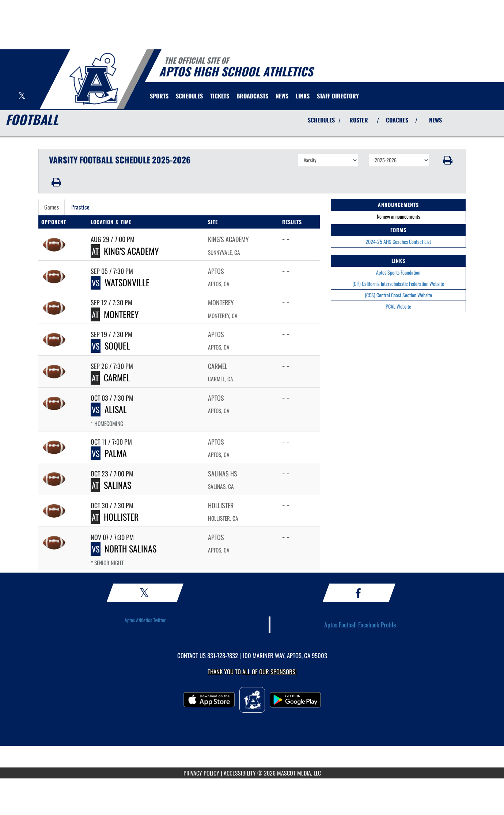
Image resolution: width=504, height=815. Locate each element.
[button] (448, 160)
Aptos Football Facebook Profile (360, 625)
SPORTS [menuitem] (159, 96)
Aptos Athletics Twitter (145, 620)
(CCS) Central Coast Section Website (398, 295)
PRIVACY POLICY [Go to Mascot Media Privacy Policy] (201, 773)
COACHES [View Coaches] (397, 120)
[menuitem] (189, 96)
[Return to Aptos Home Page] (93, 79)
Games (52, 207)
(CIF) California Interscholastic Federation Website (398, 284)
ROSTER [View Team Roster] (359, 120)
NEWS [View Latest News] (435, 120)
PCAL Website (398, 306)
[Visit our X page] (22, 96)
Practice (80, 207)
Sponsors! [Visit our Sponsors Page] (283, 671)
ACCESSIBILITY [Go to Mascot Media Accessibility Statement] (240, 773)
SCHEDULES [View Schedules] (321, 120)
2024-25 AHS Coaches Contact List (398, 242)
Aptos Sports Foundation (398, 272)
